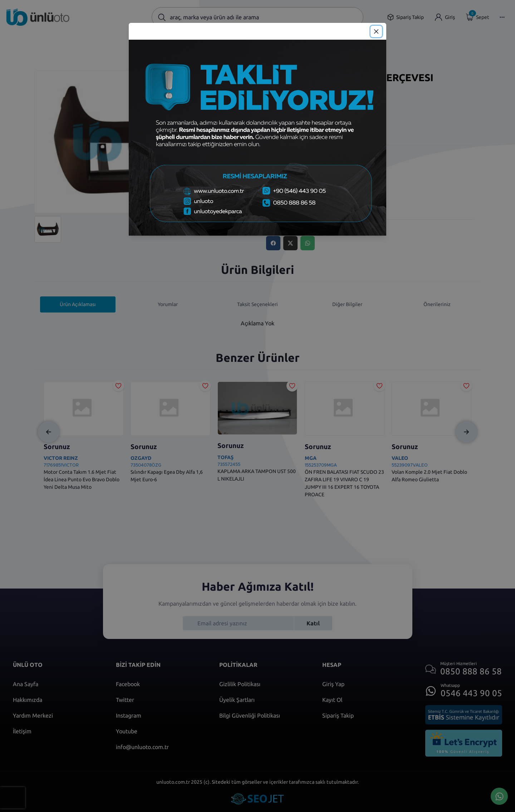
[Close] (376, 31)
